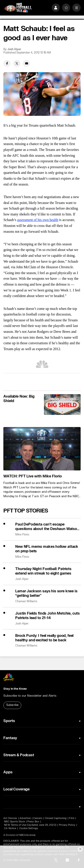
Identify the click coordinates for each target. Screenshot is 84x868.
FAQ (72, 818)
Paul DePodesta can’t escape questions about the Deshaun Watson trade (47, 527)
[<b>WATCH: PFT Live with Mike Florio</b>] (42, 449)
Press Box (33, 822)
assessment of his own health (38, 220)
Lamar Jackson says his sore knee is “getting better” (46, 593)
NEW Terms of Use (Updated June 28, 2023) (30, 825)
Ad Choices (10, 818)
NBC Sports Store (14, 822)
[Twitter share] (17, 63)
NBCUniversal (27, 835)
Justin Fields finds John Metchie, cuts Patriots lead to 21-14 (47, 616)
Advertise (25, 818)
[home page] (18, 8)
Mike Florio (22, 535)
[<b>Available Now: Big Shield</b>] (62, 405)
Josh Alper (14, 49)
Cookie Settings (29, 828)
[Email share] (26, 63)
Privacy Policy (67, 825)
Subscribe (12, 705)
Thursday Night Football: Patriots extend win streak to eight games (43, 571)
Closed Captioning (56, 818)
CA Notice (10, 828)
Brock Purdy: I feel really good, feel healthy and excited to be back (44, 638)
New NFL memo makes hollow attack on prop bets (47, 549)
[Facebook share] (7, 63)
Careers (38, 818)
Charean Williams (26, 601)
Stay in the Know (15, 689)
